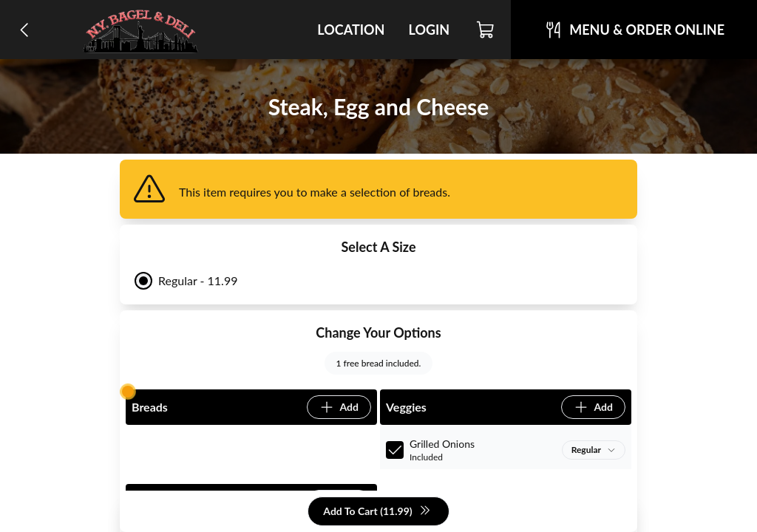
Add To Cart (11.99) (377, 512)
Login (429, 30)
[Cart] (486, 30)
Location (351, 30)
